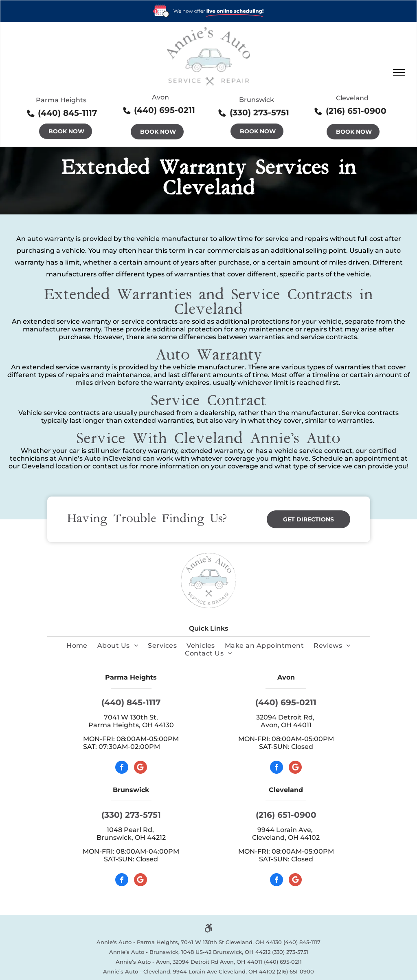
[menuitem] (77, 646)
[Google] (140, 768)
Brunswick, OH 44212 (131, 838)
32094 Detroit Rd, (286, 717)
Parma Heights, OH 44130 (131, 725)
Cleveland (352, 98)
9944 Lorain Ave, (286, 830)
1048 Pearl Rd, (131, 830)
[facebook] (122, 768)
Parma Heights (61, 100)
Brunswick (257, 100)
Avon (160, 97)
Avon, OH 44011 (286, 725)
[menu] (399, 73)
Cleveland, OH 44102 (286, 838)
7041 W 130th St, (131, 717)
